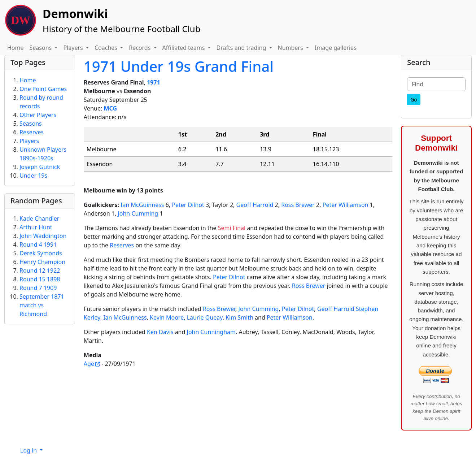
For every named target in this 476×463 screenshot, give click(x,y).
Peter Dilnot (188, 205)
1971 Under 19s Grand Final (179, 66)
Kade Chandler (39, 218)
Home (16, 48)
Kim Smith (239, 317)
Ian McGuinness (142, 205)
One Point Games (43, 89)
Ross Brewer (298, 205)
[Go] (414, 99)
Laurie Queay (205, 317)
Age (89, 364)
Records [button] (140, 48)
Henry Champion (42, 262)
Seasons (31, 124)
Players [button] (74, 48)
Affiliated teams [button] (184, 48)
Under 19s (33, 176)
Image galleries (336, 48)
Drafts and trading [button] (242, 48)
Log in (29, 450)
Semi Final (232, 228)
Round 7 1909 (38, 288)
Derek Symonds (41, 253)
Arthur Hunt (36, 227)
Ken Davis (160, 332)
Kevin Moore (167, 317)
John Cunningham (211, 332)
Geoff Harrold (255, 205)
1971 (154, 82)
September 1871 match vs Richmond (42, 305)
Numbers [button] (291, 48)
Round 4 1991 (38, 245)
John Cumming (138, 213)
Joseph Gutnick (40, 167)
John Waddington (43, 236)
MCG (110, 108)
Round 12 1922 (40, 271)
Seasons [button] (42, 48)
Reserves (122, 245)
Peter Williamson (346, 205)
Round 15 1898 (40, 279)
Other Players (38, 115)
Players (29, 141)
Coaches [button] (107, 48)
